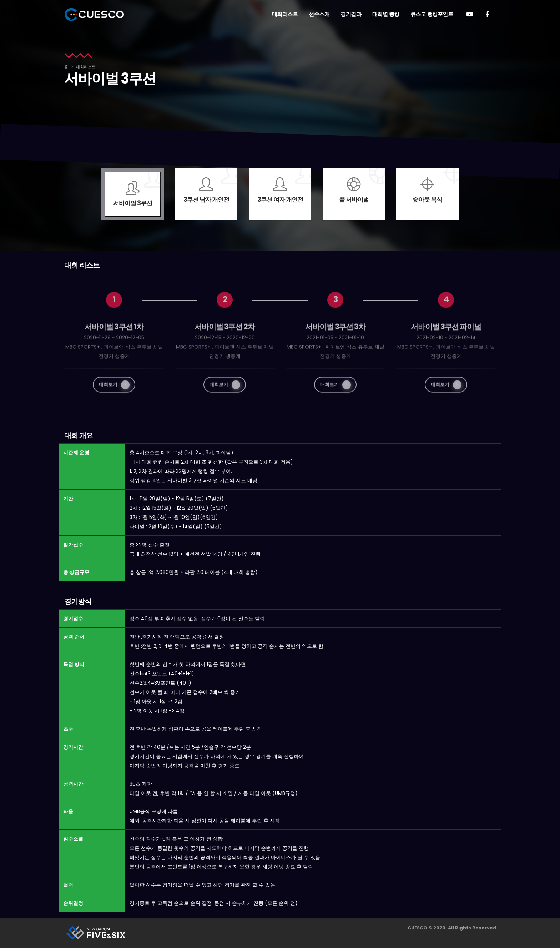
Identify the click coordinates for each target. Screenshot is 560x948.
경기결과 (351, 14)
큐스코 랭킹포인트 (432, 14)
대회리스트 (285, 14)
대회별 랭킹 (386, 14)
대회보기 (114, 398)
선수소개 (319, 14)
